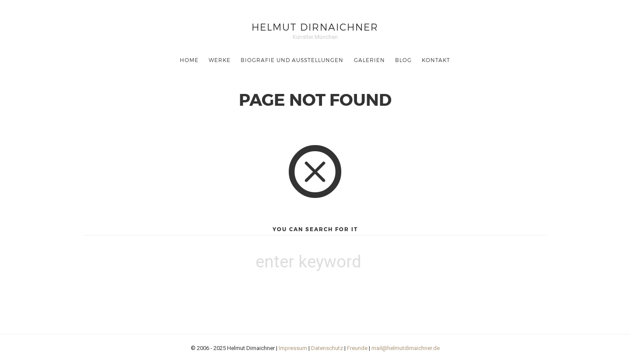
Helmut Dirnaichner (315, 26)
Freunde (357, 348)
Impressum (293, 348)
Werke (220, 60)
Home (189, 60)
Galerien (369, 60)
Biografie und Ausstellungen (292, 60)
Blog (403, 60)
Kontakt (436, 60)
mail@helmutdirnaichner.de (406, 348)
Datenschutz (327, 348)
